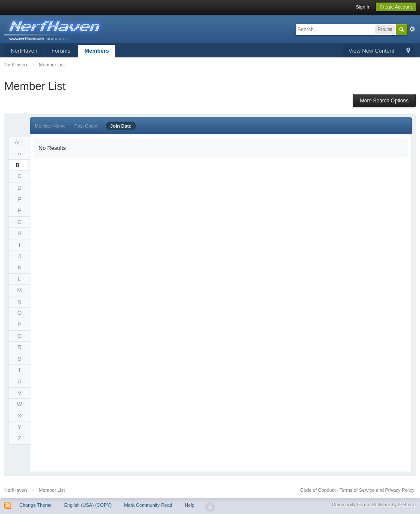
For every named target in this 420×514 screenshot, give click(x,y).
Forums (61, 51)
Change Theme (36, 505)
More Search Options (384, 101)
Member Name (50, 126)
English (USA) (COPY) (88, 505)
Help (190, 505)
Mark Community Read (148, 505)
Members (97, 51)
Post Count (86, 126)
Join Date (121, 126)
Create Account (396, 7)
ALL (19, 142)
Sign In (363, 7)
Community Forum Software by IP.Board (374, 505)
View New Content (371, 51)
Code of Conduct (318, 490)
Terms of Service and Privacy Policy (377, 490)
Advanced (412, 29)
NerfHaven (24, 51)
